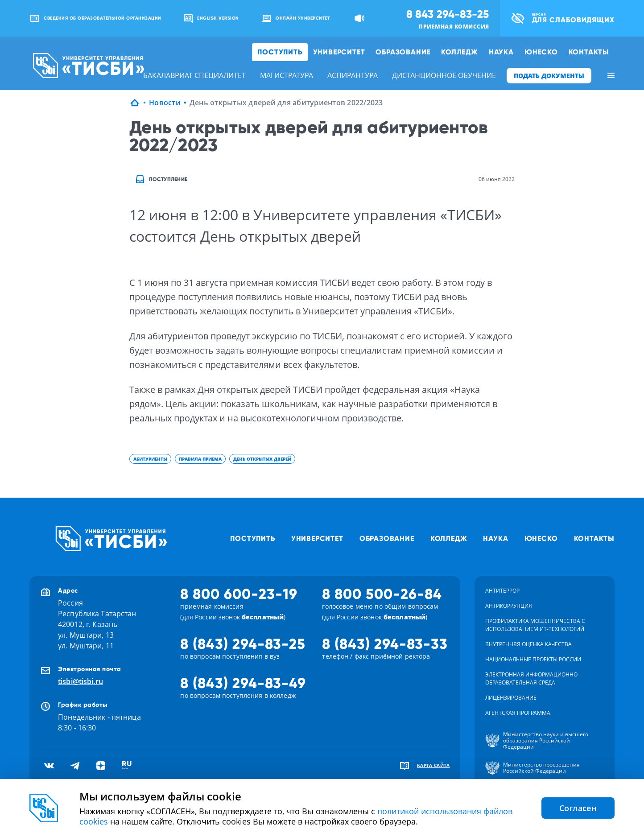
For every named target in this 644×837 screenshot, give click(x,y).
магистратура (287, 75)
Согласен (578, 808)
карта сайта (433, 765)
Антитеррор (502, 591)
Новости (165, 103)
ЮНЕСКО (541, 52)
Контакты (589, 52)
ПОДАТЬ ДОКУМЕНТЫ (549, 76)
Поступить (280, 52)
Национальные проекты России (533, 659)
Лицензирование (511, 698)
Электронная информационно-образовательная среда (532, 678)
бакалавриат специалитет (194, 75)
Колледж (460, 52)
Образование (403, 52)
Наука (501, 52)
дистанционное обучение (444, 75)
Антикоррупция (509, 606)
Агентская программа (518, 713)
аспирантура (353, 75)
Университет (339, 52)
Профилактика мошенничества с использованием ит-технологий (535, 625)
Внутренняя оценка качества (528, 644)
